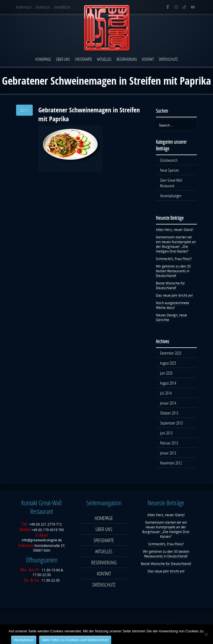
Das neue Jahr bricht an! (174, 295)
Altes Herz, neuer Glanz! (175, 230)
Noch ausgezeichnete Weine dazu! (173, 305)
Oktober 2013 (169, 413)
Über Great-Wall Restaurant (171, 183)
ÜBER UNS (63, 59)
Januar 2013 (168, 453)
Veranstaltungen (171, 196)
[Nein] (206, 634)
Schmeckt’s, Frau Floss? (174, 259)
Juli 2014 (166, 393)
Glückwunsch (169, 160)
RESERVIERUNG (127, 59)
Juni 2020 (166, 373)
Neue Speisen (169, 170)
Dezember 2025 (171, 353)
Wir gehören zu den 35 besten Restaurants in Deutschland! (173, 271)
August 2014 (168, 383)
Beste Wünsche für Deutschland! (170, 286)
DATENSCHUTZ (168, 59)
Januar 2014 (168, 403)
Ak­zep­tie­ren (24, 640)
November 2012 (171, 463)
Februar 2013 (169, 443)
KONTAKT (148, 59)
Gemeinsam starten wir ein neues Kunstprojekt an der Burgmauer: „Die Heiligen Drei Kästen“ (176, 244)
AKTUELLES (104, 59)
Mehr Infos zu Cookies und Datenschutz (75, 640)
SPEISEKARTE (83, 59)
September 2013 (171, 423)
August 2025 (168, 363)
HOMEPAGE (43, 59)
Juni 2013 (166, 433)
